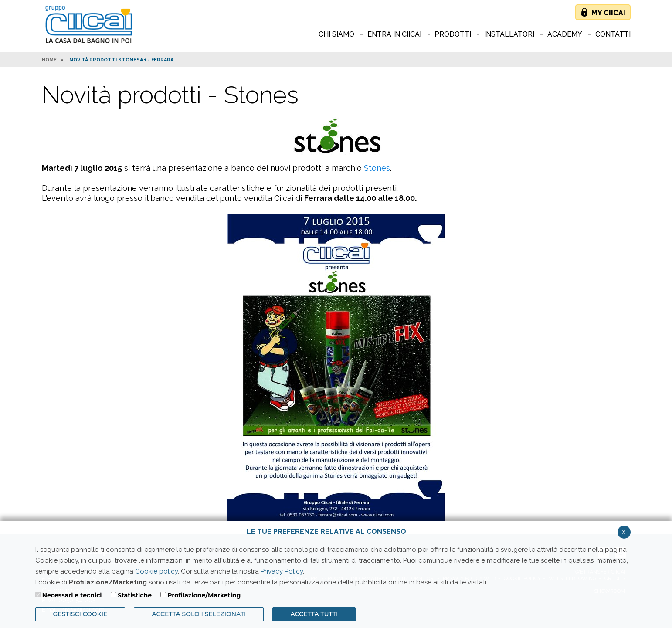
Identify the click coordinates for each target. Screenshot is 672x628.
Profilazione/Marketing (204, 595)
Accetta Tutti (314, 614)
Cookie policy (156, 571)
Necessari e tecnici (72, 595)
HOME (49, 60)
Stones (377, 168)
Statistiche (135, 595)
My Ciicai (608, 13)
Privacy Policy (282, 571)
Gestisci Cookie (80, 614)
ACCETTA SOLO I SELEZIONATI (199, 614)
